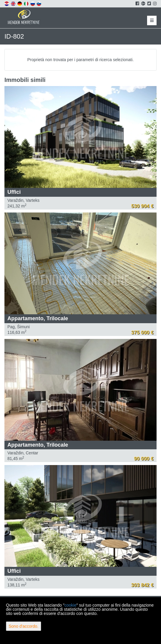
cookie (70, 605)
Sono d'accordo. (24, 626)
